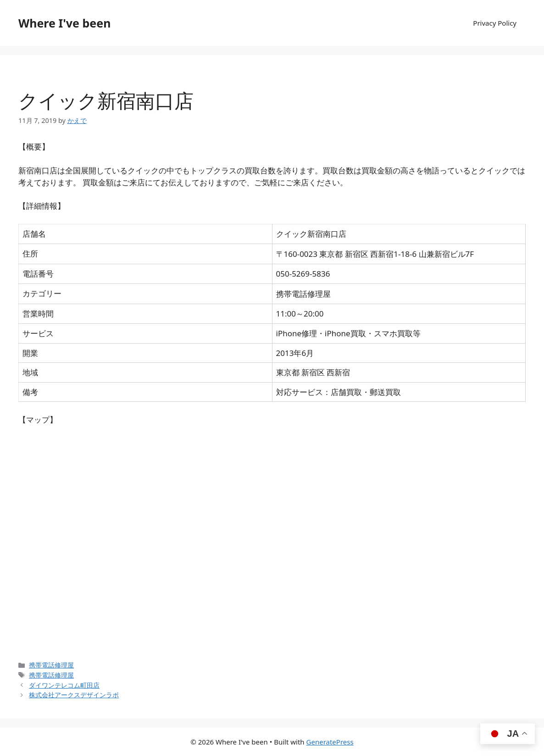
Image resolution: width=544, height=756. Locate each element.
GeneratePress (330, 742)
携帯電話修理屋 (51, 665)
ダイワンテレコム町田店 (64, 685)
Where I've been (64, 23)
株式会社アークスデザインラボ (74, 695)
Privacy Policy (495, 23)
